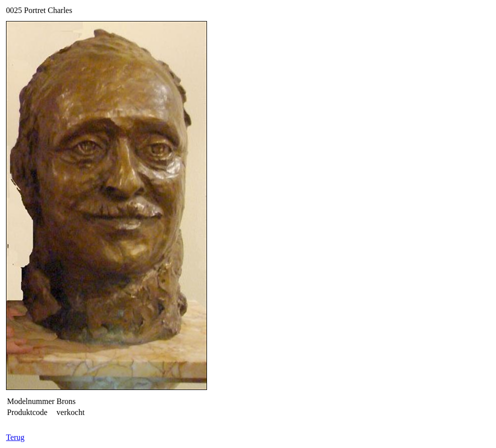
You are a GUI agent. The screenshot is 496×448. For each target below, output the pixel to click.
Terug (15, 437)
